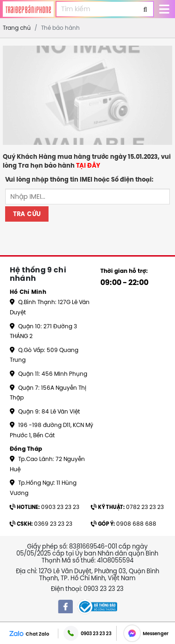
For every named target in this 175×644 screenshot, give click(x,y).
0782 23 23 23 (127, 507)
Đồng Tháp (26, 449)
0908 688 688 (124, 524)
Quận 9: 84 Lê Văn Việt (45, 411)
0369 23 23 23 (41, 524)
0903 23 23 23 (45, 507)
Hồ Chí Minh (28, 292)
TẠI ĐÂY (88, 166)
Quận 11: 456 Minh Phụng (49, 374)
